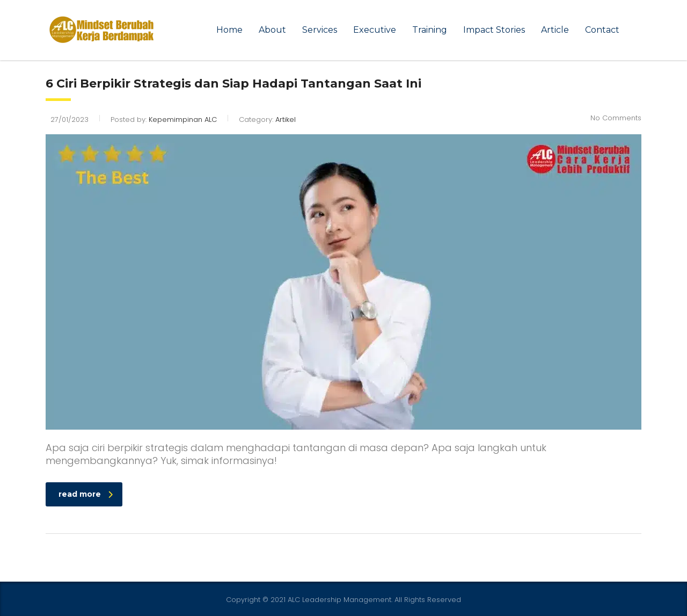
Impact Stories (494, 30)
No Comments (616, 118)
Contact (602, 30)
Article (555, 30)
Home (229, 30)
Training (430, 30)
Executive (375, 30)
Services (320, 30)
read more (86, 494)
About (272, 30)
